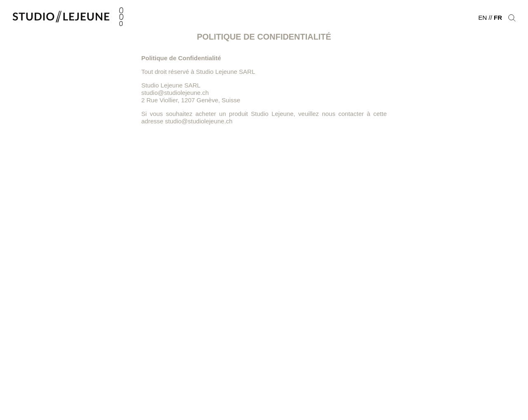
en (482, 18)
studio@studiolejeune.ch (199, 121)
